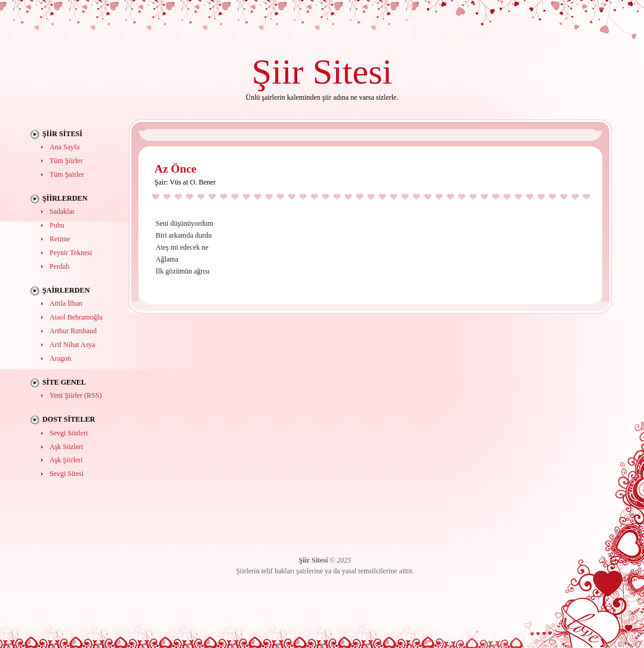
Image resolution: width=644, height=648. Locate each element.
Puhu (57, 225)
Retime (60, 239)
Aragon (60, 358)
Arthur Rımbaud (73, 331)
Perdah (59, 266)
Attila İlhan (66, 303)
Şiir (278, 71)
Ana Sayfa (64, 147)
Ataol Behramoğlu (76, 317)
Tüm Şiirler (66, 161)
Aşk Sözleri (66, 447)
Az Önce (175, 169)
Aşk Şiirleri (66, 460)
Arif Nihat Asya (73, 345)
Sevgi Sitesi (67, 474)
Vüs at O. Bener (192, 182)
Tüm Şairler (67, 174)
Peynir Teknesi (71, 253)
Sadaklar (62, 211)
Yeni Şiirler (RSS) (76, 395)
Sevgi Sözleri (69, 433)
